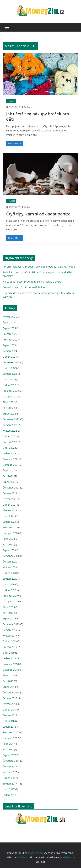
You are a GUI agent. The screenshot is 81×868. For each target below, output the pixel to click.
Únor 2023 (9, 379)
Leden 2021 (9, 522)
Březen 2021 (10, 510)
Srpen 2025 (9, 328)
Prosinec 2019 (11, 596)
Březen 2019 (10, 647)
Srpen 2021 (9, 482)
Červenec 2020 (11, 556)
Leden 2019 (9, 658)
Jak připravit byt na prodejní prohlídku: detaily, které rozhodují (39, 267)
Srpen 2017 (9, 755)
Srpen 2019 (9, 618)
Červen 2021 (10, 493)
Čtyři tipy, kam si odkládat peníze (39, 214)
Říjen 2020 (9, 539)
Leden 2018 (9, 727)
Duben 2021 (10, 505)
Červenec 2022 (11, 419)
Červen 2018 (10, 698)
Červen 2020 (10, 562)
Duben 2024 (10, 357)
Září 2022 (8, 408)
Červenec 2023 (11, 362)
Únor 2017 (9, 789)
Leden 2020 (9, 590)
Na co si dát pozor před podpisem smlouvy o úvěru (32, 282)
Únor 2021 (9, 516)
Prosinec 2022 (11, 391)
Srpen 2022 (9, 414)
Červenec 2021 (11, 488)
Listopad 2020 (11, 533)
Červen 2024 (10, 351)
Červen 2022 (10, 425)
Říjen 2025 (9, 322)
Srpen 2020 (9, 550)
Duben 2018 (10, 710)
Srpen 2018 (9, 687)
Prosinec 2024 (11, 340)
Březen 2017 (10, 784)
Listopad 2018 (11, 670)
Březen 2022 (10, 442)
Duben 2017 (10, 778)
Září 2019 (8, 613)
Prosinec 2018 (11, 664)
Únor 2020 (9, 584)
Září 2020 (8, 544)
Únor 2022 (9, 448)
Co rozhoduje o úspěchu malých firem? (25, 287)
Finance (11, 101)
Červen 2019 (10, 630)
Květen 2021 (10, 499)
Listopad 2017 (11, 738)
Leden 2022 (9, 453)
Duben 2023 (10, 368)
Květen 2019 (10, 636)
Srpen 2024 (9, 345)
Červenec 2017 (11, 761)
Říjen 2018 (9, 675)
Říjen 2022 (9, 402)
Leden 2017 (9, 795)
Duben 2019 (10, 641)
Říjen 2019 (9, 607)
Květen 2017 (10, 772)
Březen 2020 (10, 579)
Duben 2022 (10, 436)
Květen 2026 (10, 317)
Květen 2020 (10, 567)
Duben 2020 (10, 573)
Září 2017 (8, 749)
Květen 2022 (10, 431)
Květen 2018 (10, 704)
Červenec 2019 (11, 624)
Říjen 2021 (9, 470)
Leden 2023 (9, 385)
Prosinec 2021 (11, 459)
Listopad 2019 (11, 601)
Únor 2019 (9, 653)
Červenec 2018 (11, 692)
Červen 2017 (10, 766)
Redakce (28, 107)
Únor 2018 (9, 721)
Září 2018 (8, 681)
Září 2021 (8, 476)
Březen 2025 (10, 334)
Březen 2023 (10, 374)
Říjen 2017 (9, 744)
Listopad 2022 (11, 396)
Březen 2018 (10, 715)
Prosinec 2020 (11, 527)
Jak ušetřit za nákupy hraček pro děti (38, 116)
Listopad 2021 (11, 465)
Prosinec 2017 (11, 732)
